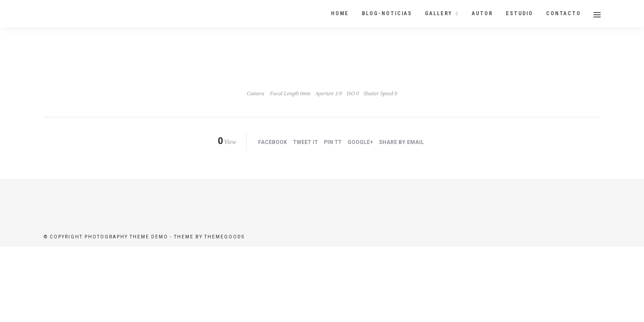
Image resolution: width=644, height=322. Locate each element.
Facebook (273, 143)
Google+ (360, 143)
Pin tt (333, 143)
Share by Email (401, 143)
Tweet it (305, 143)
